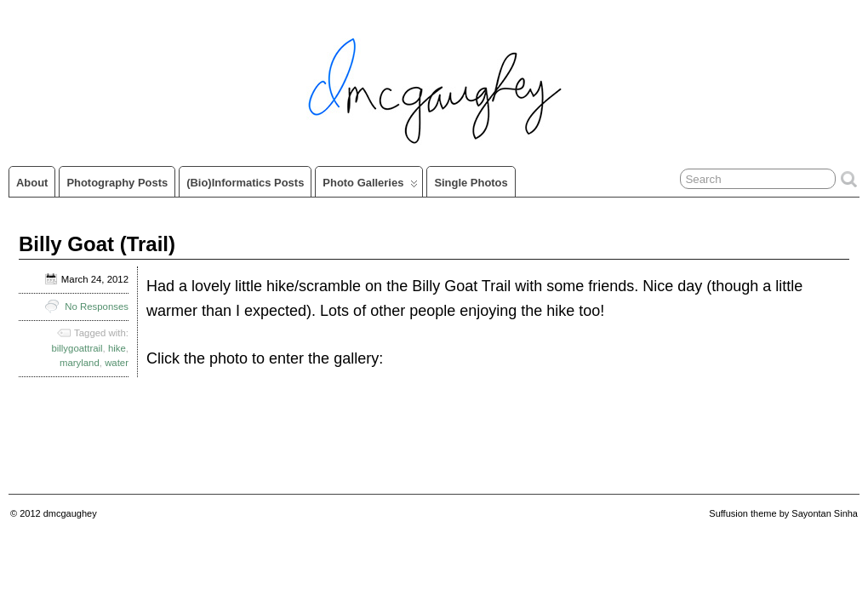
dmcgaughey (70, 513)
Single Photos (471, 183)
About (32, 183)
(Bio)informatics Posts (245, 183)
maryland (80, 363)
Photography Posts (117, 183)
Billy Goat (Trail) (97, 244)
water (117, 363)
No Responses (97, 306)
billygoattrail (77, 348)
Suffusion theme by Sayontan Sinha (783, 513)
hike (117, 348)
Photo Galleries (370, 186)
